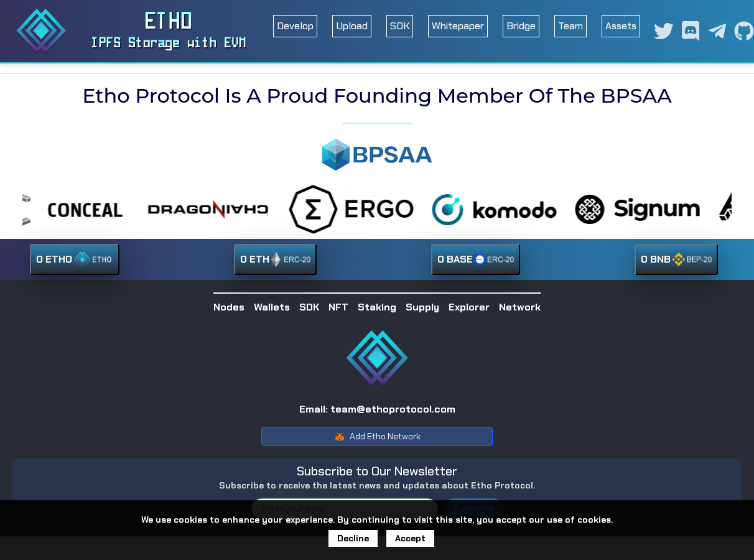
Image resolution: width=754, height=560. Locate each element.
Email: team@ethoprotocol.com (377, 409)
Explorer (469, 307)
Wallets (272, 307)
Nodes (229, 307)
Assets (621, 26)
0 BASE (476, 259)
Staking (377, 307)
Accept (410, 540)
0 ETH (275, 259)
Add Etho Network (377, 437)
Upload (352, 26)
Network (520, 307)
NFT (338, 307)
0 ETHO (75, 259)
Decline (353, 540)
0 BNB (676, 259)
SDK (400, 26)
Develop (295, 26)
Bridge (521, 26)
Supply (422, 307)
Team (570, 26)
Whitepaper (458, 26)
